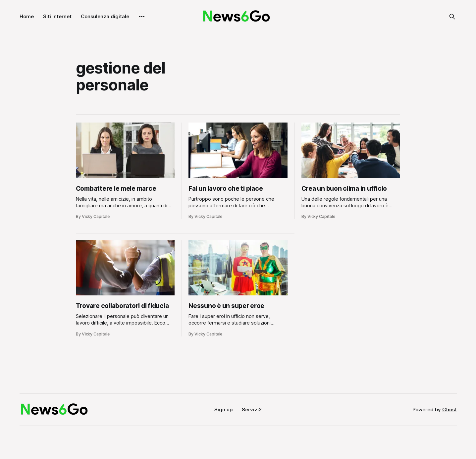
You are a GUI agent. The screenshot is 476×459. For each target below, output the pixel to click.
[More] (142, 17)
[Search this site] (452, 17)
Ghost (450, 409)
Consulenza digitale (105, 16)
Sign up (223, 409)
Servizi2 (252, 409)
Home (27, 16)
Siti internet (57, 16)
